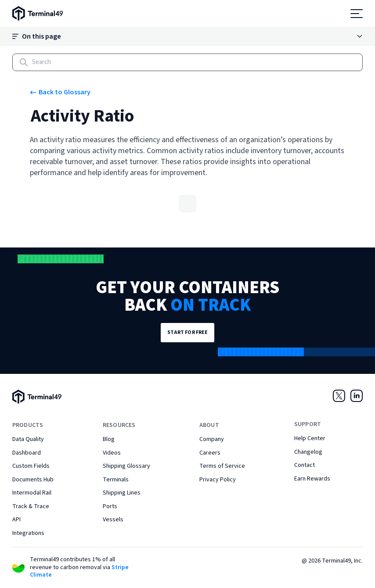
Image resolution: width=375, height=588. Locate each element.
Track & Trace (31, 506)
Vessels (113, 520)
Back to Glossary (60, 92)
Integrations (28, 533)
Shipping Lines (122, 493)
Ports (110, 506)
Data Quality (28, 439)
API (16, 520)
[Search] (187, 62)
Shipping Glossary (126, 466)
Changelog (308, 452)
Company (212, 439)
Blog (109, 439)
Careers (210, 453)
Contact (305, 465)
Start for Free (188, 332)
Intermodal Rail (32, 493)
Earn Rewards (312, 479)
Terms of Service (222, 466)
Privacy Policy (218, 480)
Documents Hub (33, 480)
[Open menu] (357, 14)
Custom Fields (31, 466)
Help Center (310, 438)
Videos (112, 453)
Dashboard (27, 453)
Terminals (116, 480)
